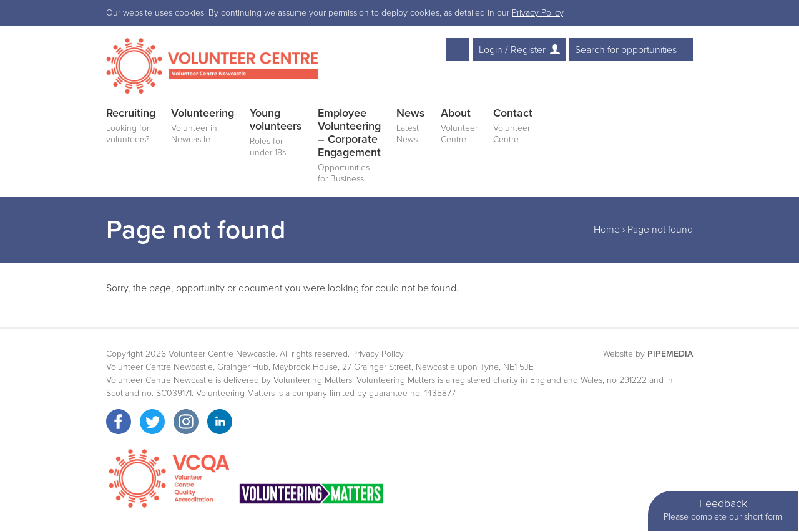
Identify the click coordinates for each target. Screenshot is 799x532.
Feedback (723, 510)
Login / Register (512, 50)
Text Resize (458, 50)
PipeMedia (670, 354)
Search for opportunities (626, 50)
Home (607, 230)
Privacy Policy (537, 13)
